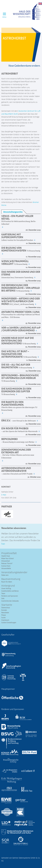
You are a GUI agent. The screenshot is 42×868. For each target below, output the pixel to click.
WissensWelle (6, 568)
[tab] (14, 212)
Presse (4, 615)
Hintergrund (8, 586)
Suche (3, 618)
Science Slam (6, 566)
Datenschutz (6, 608)
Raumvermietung (11, 579)
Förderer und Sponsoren (10, 596)
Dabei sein (5, 575)
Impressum (5, 620)
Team (3, 593)
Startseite (7, 605)
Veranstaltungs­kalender (14, 573)
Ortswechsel (6, 561)
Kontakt (4, 610)
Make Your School (8, 558)
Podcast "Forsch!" (7, 563)
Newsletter (5, 613)
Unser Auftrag (6, 588)
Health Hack (6, 556)
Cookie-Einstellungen (9, 622)
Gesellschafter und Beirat (10, 591)
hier (3, 543)
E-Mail (4, 495)
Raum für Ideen (7, 582)
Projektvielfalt (9, 553)
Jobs (3, 598)
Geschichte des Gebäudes (10, 601)
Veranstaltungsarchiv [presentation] (13, 212)
